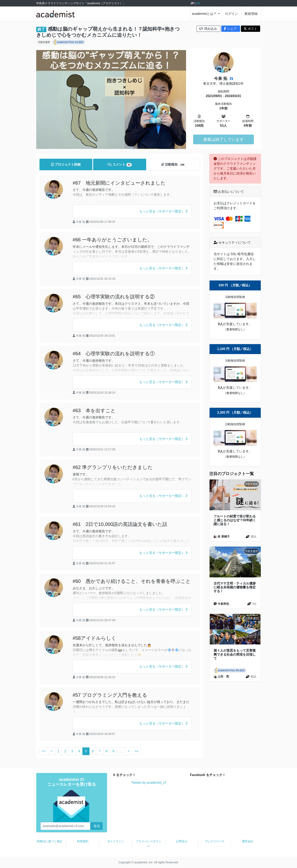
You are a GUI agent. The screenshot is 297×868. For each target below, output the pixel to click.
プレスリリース (215, 841)
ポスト (250, 29)
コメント (120, 165)
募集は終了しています (224, 139)
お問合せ (182, 841)
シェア (231, 29)
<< (44, 751)
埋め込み (208, 29)
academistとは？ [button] (205, 14)
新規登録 (251, 14)
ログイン (231, 14)
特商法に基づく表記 (50, 841)
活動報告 (173, 165)
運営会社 (248, 841)
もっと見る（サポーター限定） (163, 211)
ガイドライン (116, 841)
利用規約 (83, 841)
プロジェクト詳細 (66, 164)
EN (198, 3)
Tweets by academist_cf (148, 783)
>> (137, 751)
